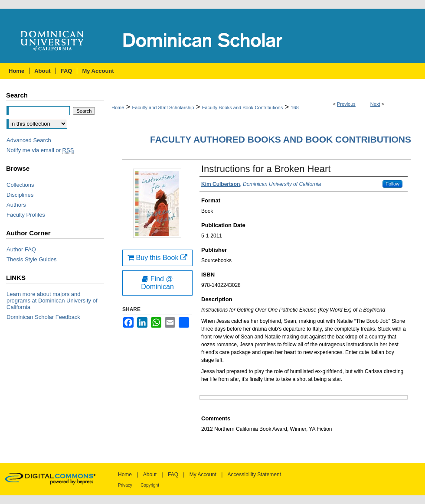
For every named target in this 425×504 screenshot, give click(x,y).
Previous (346, 104)
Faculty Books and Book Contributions (243, 107)
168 (294, 107)
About (150, 475)
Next (375, 104)
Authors (16, 205)
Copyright (150, 485)
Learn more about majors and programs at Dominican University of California (52, 301)
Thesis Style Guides (32, 259)
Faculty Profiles (26, 215)
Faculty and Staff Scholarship (163, 107)
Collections (20, 185)
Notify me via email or (40, 150)
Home (118, 107)
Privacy (125, 485)
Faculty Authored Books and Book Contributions (281, 139)
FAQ (173, 475)
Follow (392, 184)
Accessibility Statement (254, 475)
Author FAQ (21, 249)
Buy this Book (157, 258)
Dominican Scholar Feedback (43, 317)
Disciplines (20, 195)
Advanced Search (29, 140)
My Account (203, 475)
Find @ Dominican (157, 283)
